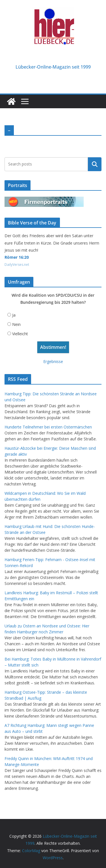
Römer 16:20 (17, 257)
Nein (16, 324)
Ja (14, 315)
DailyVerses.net (17, 265)
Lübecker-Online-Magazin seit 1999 (53, 67)
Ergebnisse (53, 361)
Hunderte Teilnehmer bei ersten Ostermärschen (48, 427)
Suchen (95, 164)
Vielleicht (20, 334)
